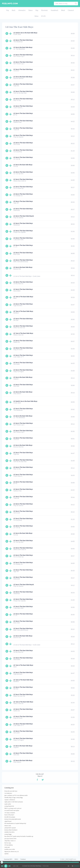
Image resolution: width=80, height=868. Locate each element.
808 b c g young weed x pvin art (13, 808)
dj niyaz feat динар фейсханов (13, 819)
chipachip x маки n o (10, 841)
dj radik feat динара (10, 817)
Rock (14, 10)
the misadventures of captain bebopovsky (15, 823)
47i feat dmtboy (9, 845)
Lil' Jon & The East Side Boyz (23, 297)
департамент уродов (10, 828)
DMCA (16, 859)
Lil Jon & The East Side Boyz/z (24, 216)
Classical (71, 10)
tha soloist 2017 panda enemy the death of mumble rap (19, 836)
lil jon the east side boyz (11, 791)
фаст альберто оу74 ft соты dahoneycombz (16, 795)
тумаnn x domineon (10, 800)
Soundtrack (54, 10)
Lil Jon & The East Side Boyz (23, 40)
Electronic (44, 10)
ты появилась (8, 793)
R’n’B (43, 16)
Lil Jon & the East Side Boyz (23, 47)
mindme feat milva (9, 832)
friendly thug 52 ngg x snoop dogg (14, 797)
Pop (8, 10)
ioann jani (7, 847)
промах (7, 854)
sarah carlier (8, 804)
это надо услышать (10, 813)
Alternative (22, 10)
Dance (31, 10)
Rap (37, 10)
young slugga (8, 834)
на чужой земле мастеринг (12, 810)
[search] (76, 4)
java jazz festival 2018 (10, 839)
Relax (36, 16)
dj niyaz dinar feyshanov (11, 830)
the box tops (8, 843)
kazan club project (9, 815)
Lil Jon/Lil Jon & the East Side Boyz (25, 33)
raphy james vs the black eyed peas (14, 802)
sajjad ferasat (8, 821)
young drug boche (9, 806)
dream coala (8, 826)
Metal (63, 10)
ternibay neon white (10, 849)
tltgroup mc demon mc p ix (12, 851)
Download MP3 (8, 859)
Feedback (23, 859)
